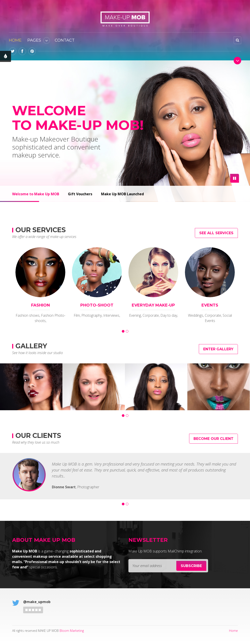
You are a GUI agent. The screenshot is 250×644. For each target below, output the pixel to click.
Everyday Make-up (153, 305)
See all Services (216, 233)
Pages (34, 40)
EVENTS (210, 305)
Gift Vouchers (80, 194)
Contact (65, 40)
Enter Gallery (218, 349)
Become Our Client (213, 439)
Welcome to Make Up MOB (36, 194)
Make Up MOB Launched (122, 194)
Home (15, 40)
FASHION (40, 305)
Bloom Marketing (72, 631)
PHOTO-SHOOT (97, 305)
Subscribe (191, 566)
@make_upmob (37, 602)
